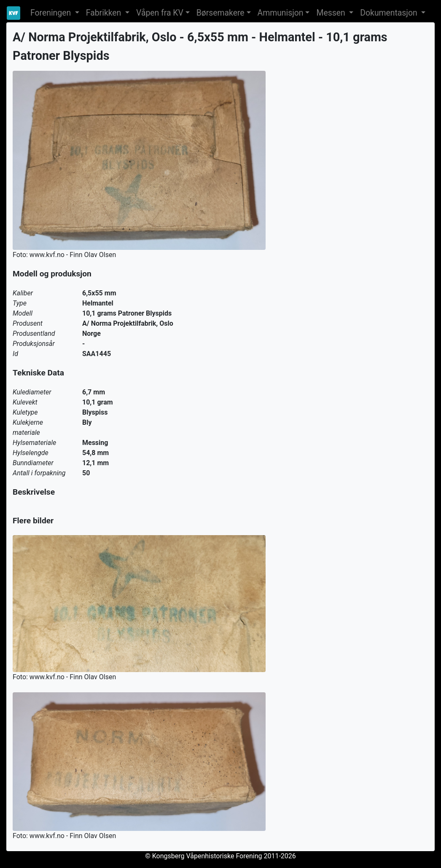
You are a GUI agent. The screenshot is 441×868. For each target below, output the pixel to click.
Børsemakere (220, 13)
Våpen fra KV (160, 13)
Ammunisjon (281, 13)
